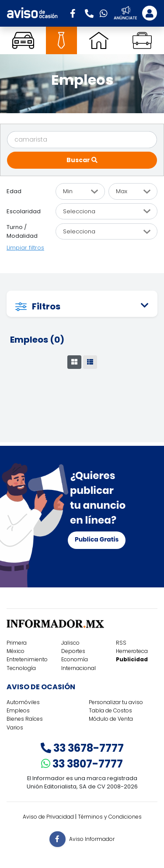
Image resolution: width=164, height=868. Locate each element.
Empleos (18, 710)
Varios (15, 727)
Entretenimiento (27, 659)
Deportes (73, 651)
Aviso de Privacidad (48, 817)
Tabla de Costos (110, 710)
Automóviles (23, 702)
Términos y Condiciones (110, 817)
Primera (17, 643)
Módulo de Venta (111, 719)
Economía (75, 659)
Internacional (79, 668)
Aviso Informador (92, 838)
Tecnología (21, 668)
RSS (121, 643)
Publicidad (132, 659)
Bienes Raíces (25, 719)
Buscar (82, 160)
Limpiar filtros (25, 248)
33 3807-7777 (82, 764)
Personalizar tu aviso (116, 702)
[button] (76, 13)
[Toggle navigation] (150, 13)
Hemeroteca (132, 651)
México (16, 651)
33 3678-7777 (82, 748)
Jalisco (70, 643)
